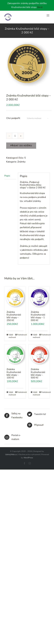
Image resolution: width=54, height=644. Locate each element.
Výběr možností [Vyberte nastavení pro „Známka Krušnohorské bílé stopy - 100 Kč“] (12, 393)
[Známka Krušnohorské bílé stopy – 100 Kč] (15, 355)
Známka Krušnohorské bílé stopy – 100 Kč (14, 373)
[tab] (10, 176)
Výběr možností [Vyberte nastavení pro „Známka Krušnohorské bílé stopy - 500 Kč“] (36, 393)
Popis (7, 176)
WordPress (28, 458)
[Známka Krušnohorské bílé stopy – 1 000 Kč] (39, 297)
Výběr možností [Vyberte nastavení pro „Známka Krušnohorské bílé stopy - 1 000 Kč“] (36, 336)
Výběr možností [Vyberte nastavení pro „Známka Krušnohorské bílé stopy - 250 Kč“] (12, 336)
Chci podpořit (13, 118)
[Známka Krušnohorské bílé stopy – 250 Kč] (15, 297)
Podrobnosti (20, 335)
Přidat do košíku (21, 146)
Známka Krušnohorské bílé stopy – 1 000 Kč (38, 316)
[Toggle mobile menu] (48, 15)
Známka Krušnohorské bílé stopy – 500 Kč (38, 373)
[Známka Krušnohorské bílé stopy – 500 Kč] (39, 355)
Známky (21, 162)
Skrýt (40, 7)
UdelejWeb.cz (11, 455)
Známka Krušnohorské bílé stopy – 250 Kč (14, 316)
